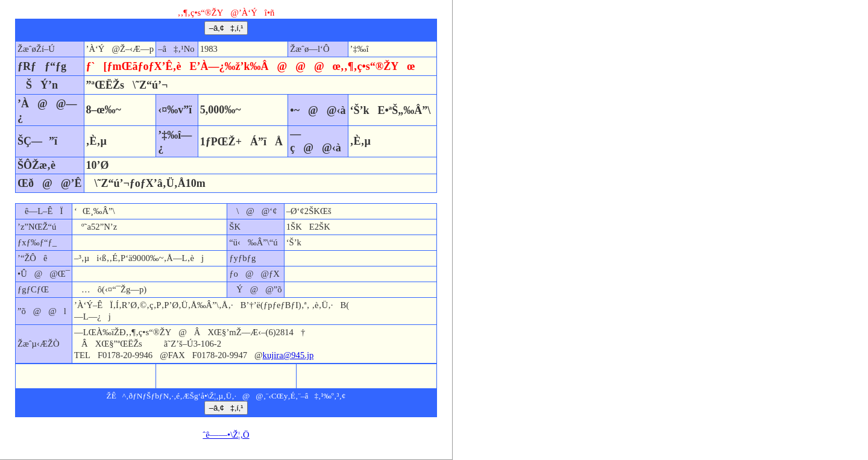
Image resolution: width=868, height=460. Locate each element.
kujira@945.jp (288, 355)
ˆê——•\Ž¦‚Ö (226, 435)
